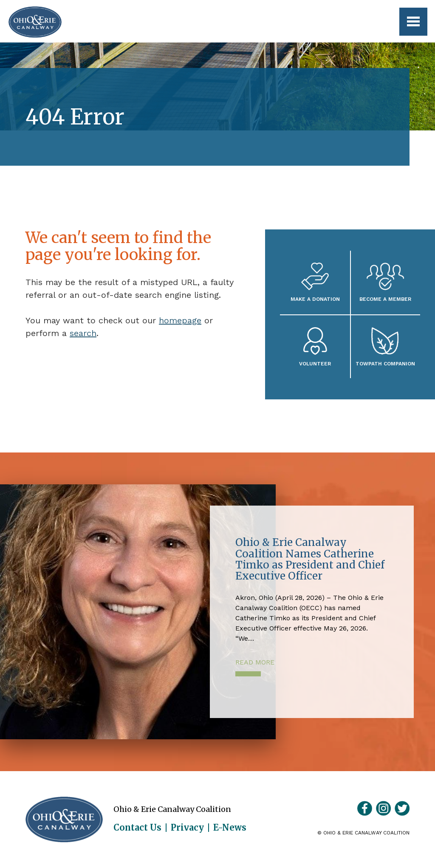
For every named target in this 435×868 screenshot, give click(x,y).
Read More (255, 662)
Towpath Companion (385, 363)
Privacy (187, 828)
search (83, 333)
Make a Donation (315, 299)
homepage (180, 320)
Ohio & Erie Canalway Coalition (64, 820)
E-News (230, 828)
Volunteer (315, 363)
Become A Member (385, 299)
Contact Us (137, 828)
